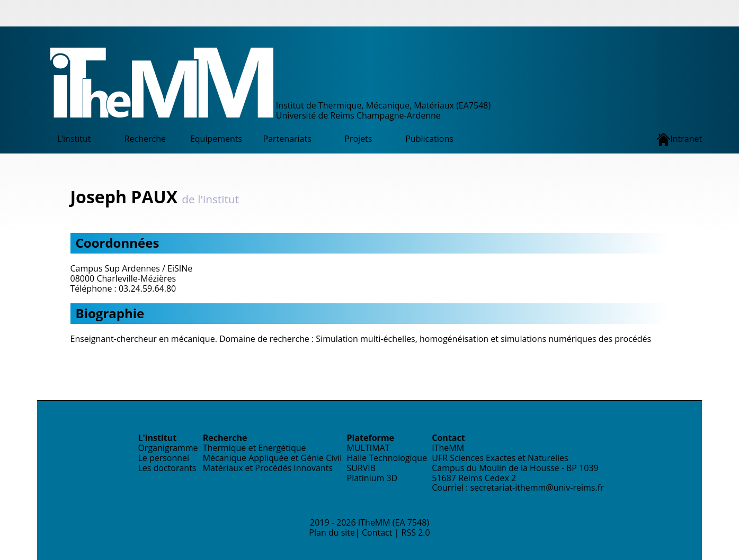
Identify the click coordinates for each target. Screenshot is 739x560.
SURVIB (362, 468)
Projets (358, 139)
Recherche (145, 139)
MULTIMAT (368, 448)
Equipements (216, 139)
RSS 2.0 (416, 532)
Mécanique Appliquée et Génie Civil (273, 458)
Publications (429, 139)
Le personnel (163, 458)
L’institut (74, 139)
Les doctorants (167, 468)
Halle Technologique (387, 458)
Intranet (679, 139)
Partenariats (287, 139)
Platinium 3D (372, 478)
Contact (377, 532)
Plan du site (332, 532)
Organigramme (168, 448)
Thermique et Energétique (255, 448)
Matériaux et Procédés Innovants (268, 468)
